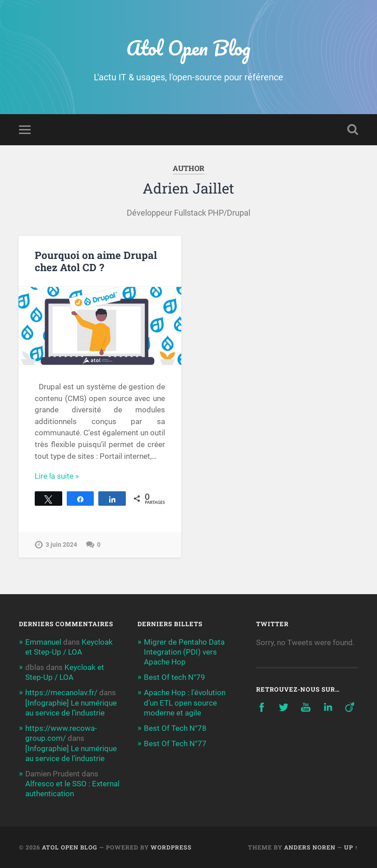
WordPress (171, 847)
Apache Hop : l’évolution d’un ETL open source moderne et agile (185, 702)
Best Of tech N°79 (175, 677)
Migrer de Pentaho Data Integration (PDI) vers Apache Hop (184, 652)
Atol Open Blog (188, 48)
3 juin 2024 (61, 545)
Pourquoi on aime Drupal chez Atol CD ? (96, 261)
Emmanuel (43, 642)
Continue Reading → (69, 476)
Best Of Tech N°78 (175, 728)
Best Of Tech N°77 (175, 743)
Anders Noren (310, 847)
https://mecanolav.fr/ (61, 693)
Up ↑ (351, 847)
